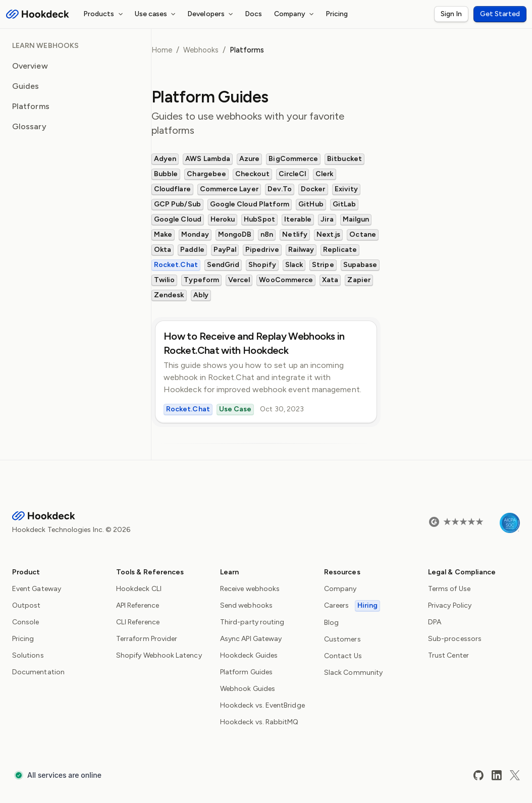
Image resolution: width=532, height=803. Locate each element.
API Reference (138, 605)
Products (104, 14)
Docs (253, 14)
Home (162, 50)
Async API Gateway (251, 639)
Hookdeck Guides (249, 655)
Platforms (31, 106)
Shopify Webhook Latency (159, 655)
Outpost (26, 605)
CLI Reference (138, 622)
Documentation (38, 672)
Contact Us (343, 656)
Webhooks (201, 50)
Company (295, 14)
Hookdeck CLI (139, 589)
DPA (435, 622)
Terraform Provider (147, 639)
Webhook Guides (248, 689)
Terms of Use (449, 589)
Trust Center (448, 655)
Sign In (451, 14)
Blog (331, 623)
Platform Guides (246, 672)
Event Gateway (37, 589)
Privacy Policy (450, 605)
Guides (25, 86)
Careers (352, 605)
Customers (342, 639)
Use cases (157, 14)
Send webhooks (246, 605)
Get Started (500, 14)
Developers (211, 14)
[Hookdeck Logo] (38, 14)
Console (26, 622)
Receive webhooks (250, 589)
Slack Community (353, 673)
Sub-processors (455, 639)
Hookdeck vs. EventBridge (262, 705)
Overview (30, 66)
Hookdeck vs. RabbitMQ (259, 722)
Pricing (337, 14)
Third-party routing (252, 622)
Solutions (28, 655)
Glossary (29, 126)
